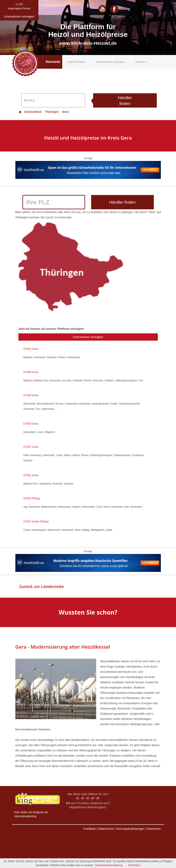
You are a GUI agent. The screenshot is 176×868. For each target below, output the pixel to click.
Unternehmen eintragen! (88, 337)
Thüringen (52, 112)
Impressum (154, 829)
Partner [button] (141, 62)
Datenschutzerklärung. (109, 865)
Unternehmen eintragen (110, 62)
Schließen (134, 865)
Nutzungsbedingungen (130, 829)
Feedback (90, 829)
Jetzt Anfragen (76, 62)
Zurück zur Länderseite (42, 587)
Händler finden (125, 101)
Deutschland (30, 112)
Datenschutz (106, 829)
